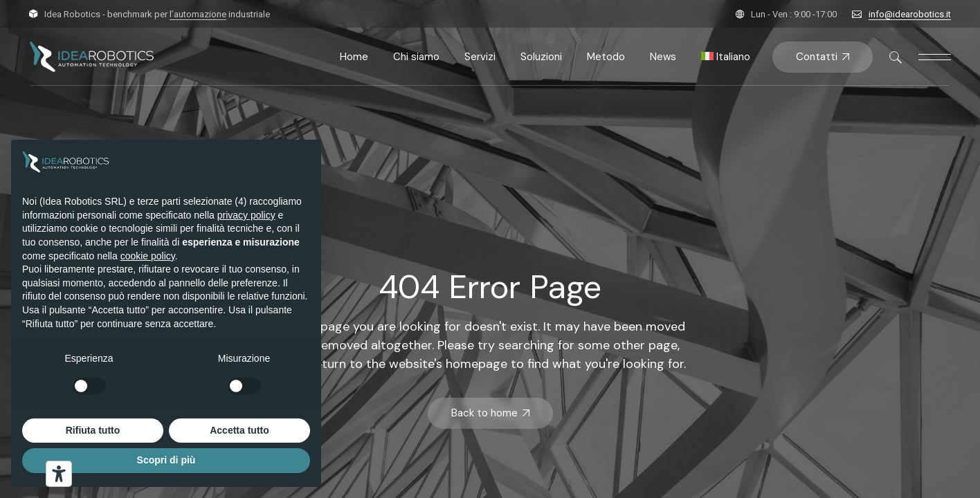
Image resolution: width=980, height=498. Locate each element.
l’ (198, 14)
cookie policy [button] (148, 256)
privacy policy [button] (246, 215)
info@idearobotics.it (910, 14)
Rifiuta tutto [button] (93, 430)
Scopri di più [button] (166, 460)
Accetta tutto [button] (239, 430)
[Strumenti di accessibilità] (59, 474)
